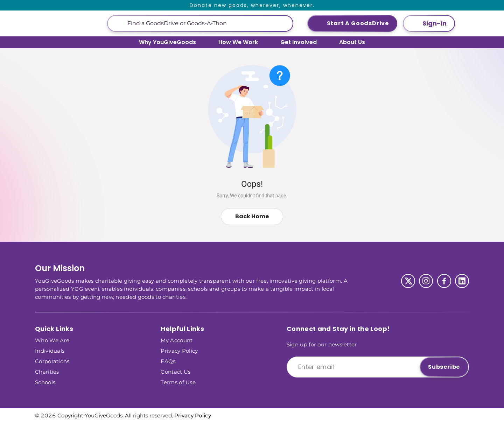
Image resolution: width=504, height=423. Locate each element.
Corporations (52, 361)
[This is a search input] (207, 23)
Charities (47, 371)
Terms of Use (178, 382)
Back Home (252, 216)
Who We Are (52, 340)
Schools (45, 382)
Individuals (50, 350)
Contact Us (176, 371)
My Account (177, 340)
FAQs (168, 361)
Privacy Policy (179, 350)
